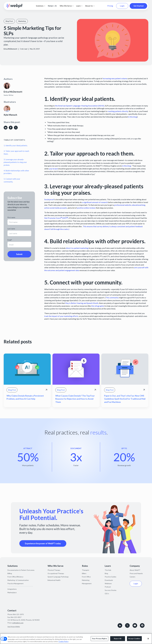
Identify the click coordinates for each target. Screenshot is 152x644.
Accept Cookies (134, 639)
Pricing (110, 6)
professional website (123, 205)
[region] (76, 639)
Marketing (86, 580)
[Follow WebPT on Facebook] (142, 625)
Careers (132, 577)
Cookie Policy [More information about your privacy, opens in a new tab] (63, 642)
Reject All (118, 639)
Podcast (108, 587)
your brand (53, 169)
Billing (10, 573)
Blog (106, 573)
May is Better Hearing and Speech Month (82, 303)
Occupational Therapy (56, 573)
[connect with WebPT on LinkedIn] (120, 625)
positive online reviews (86, 208)
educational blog (139, 205)
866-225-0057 (16, 617)
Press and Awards (136, 573)
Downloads (109, 580)
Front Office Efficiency (15, 577)
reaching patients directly (118, 111)
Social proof (49, 199)
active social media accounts (56, 208)
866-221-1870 (18, 614)
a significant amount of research (95, 202)
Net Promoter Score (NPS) (56, 218)
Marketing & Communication (18, 580)
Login (122, 6)
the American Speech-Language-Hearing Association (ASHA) (80, 106)
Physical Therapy (54, 570)
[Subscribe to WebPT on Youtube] (135, 625)
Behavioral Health (54, 580)
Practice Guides (110, 577)
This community (112, 298)
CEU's (107, 594)
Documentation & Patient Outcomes (21, 570)
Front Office (86, 577)
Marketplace (12, 592)
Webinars (108, 583)
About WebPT (135, 570)
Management (87, 583)
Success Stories (111, 590)
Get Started (138, 6)
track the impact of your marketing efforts (61, 316)
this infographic (98, 306)
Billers (84, 573)
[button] (40, 6)
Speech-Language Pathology (58, 577)
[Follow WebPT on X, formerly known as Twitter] (127, 625)
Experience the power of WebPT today (43, 543)
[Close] (148, 639)
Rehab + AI (52, 6)
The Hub (108, 570)
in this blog (133, 117)
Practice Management (15, 583)
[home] (15, 6)
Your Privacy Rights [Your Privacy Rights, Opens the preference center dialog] (99, 639)
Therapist (86, 570)
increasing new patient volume (115, 78)
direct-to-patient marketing (77, 248)
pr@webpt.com (18, 623)
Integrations (12, 589)
